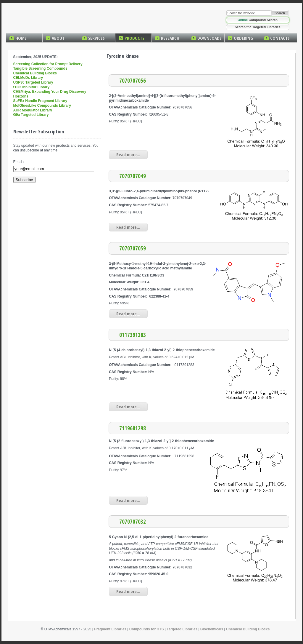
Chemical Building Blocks (35, 73)
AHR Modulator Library (33, 110)
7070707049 (133, 176)
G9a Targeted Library (31, 115)
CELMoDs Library (28, 78)
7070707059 (133, 248)
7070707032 (133, 521)
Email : (19, 162)
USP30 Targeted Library (33, 82)
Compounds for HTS (147, 629)
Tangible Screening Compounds (40, 68)
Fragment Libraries (110, 629)
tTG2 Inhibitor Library (32, 87)
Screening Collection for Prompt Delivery (48, 64)
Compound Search (258, 20)
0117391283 (133, 335)
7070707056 (133, 80)
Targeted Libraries (182, 629)
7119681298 (133, 428)
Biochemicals (212, 629)
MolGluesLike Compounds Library (42, 106)
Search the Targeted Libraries (257, 27)
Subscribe (24, 180)
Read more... (128, 154)
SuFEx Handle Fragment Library (40, 101)
